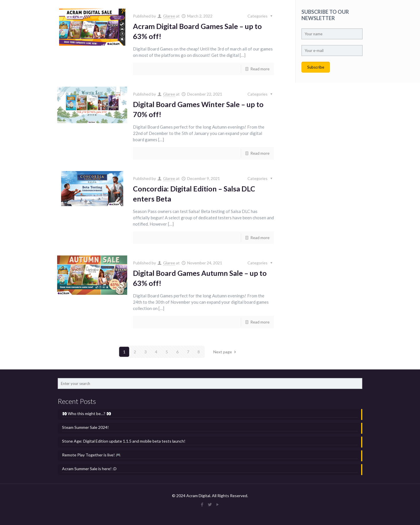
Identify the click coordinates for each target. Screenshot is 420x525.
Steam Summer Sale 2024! (85, 427)
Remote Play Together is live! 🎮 (91, 455)
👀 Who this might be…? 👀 (87, 413)
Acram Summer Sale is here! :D (89, 469)
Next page (226, 352)
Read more (260, 69)
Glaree (169, 16)
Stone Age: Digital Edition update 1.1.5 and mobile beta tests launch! (124, 441)
